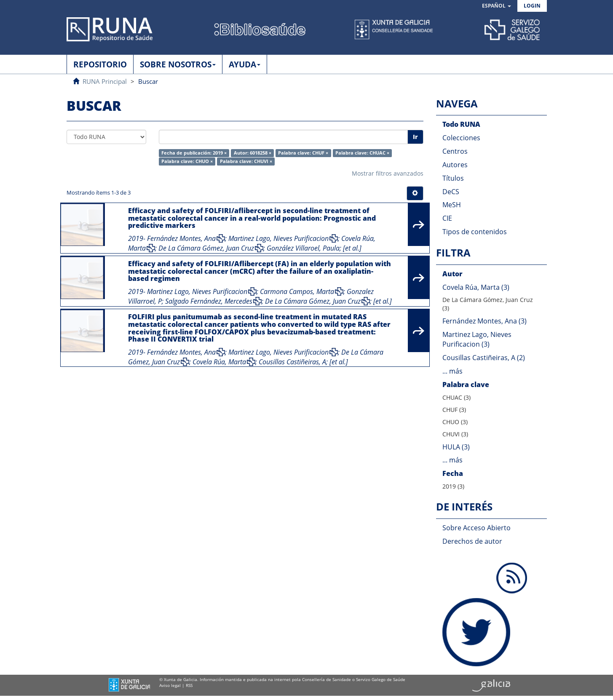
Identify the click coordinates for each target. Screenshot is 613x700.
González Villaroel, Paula (303, 248)
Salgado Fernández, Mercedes (209, 301)
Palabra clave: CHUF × (303, 153)
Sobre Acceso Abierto (476, 528)
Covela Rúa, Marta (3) (476, 287)
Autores (455, 165)
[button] (497, 6)
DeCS (451, 192)
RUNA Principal (105, 81)
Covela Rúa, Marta (219, 362)
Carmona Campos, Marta (297, 291)
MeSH (452, 205)
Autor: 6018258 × (253, 153)
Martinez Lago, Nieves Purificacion (278, 238)
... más (452, 371)
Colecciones (461, 138)
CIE (447, 218)
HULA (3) (456, 447)
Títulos (453, 178)
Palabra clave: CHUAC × (362, 153)
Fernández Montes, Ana (181, 238)
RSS (189, 685)
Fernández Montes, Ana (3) (485, 321)
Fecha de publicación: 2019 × (194, 153)
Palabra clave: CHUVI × (246, 161)
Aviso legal (170, 685)
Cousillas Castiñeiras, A (292, 362)
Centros (455, 151)
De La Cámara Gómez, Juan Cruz (206, 248)
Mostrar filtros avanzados (388, 173)
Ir (415, 137)
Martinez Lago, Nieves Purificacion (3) (477, 339)
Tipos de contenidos (475, 232)
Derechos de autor (472, 541)
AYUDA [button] (245, 64)
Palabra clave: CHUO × (187, 161)
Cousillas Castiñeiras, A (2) (484, 358)
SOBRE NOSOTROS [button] (178, 64)
